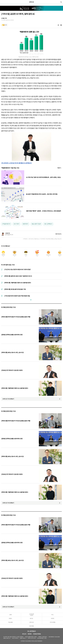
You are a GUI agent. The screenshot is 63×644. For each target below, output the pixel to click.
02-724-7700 (33, 638)
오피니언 (31, 2)
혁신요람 (10, 622)
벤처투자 (26, 224)
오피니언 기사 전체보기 (8, 399)
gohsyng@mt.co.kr (9, 235)
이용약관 (30, 634)
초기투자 (17, 224)
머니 (52, 615)
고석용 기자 (4, 18)
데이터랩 (31, 626)
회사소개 (24, 634)
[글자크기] (61, 25)
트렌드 (10, 619)
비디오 (31, 619)
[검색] (61, 2)
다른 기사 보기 (58, 234)
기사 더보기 (60, 168)
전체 (10, 615)
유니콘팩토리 (49, 224)
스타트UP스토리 (31, 615)
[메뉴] (2, 2)
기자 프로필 (52, 622)
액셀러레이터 (7, 224)
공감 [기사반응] (6, 25)
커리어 (53, 619)
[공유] (58, 25)
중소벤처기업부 (37, 224)
